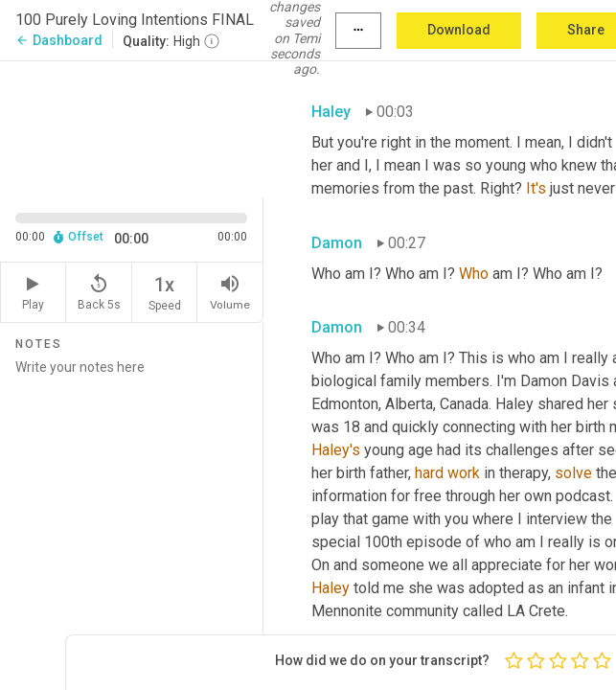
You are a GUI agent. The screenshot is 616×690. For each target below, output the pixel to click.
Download (459, 30)
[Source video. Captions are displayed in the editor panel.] (132, 127)
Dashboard (59, 40)
